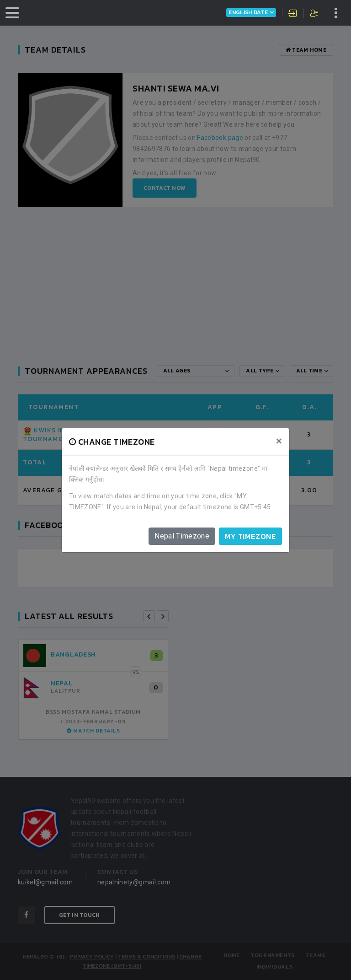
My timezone (250, 536)
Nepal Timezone (182, 536)
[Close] (279, 441)
